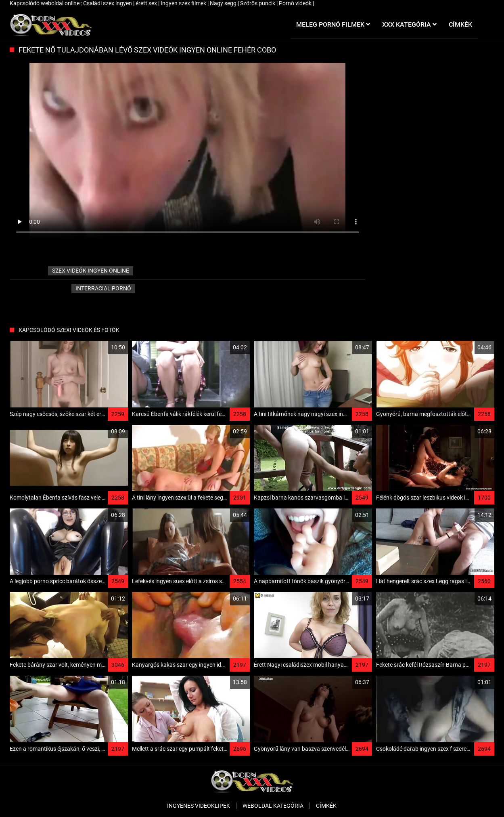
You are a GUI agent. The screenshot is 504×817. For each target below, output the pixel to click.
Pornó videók (296, 3)
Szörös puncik (258, 3)
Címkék (326, 806)
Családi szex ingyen (108, 3)
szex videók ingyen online (91, 271)
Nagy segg (224, 3)
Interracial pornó (103, 288)
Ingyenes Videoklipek (199, 806)
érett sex (147, 3)
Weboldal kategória (273, 806)
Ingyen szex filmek (184, 3)
